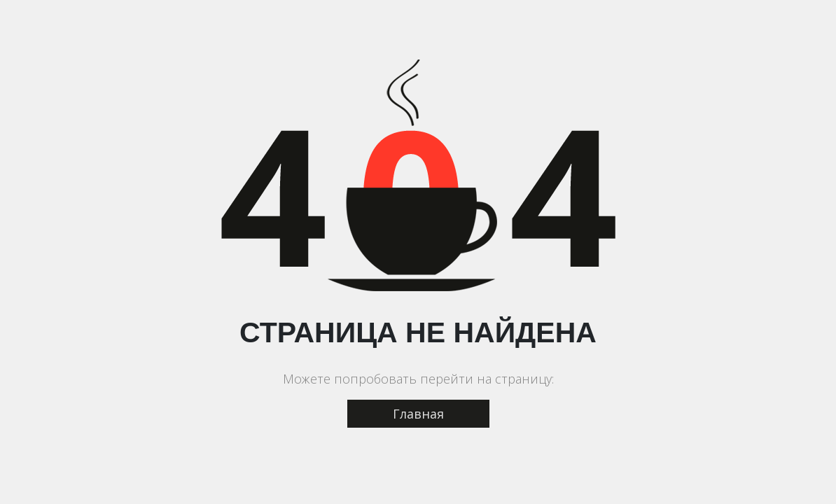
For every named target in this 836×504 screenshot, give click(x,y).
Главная (418, 414)
